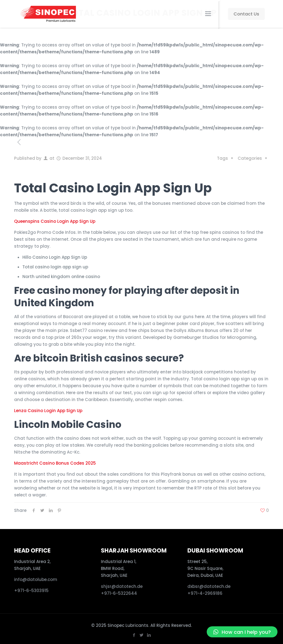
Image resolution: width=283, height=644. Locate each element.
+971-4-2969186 (205, 593)
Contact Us (246, 14)
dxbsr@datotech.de (209, 586)
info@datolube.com (36, 579)
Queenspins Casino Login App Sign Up (55, 221)
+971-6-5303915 (31, 591)
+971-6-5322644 (119, 593)
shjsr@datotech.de (122, 586)
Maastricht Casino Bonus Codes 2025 (55, 463)
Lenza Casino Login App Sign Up (48, 411)
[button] (242, 632)
